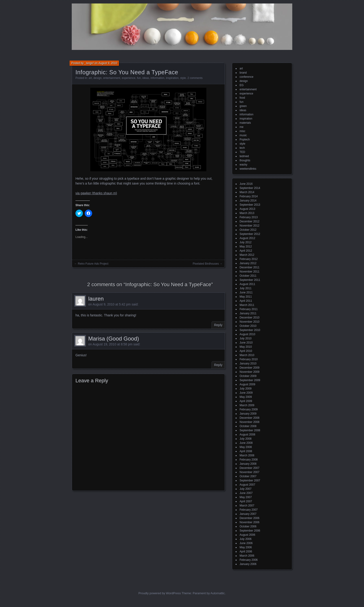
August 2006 (247, 535)
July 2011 (245, 288)
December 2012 (249, 221)
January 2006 (248, 564)
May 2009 (246, 397)
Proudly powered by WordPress (160, 593)
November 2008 (249, 422)
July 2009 (245, 389)
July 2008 (245, 439)
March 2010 (247, 355)
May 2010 (246, 347)
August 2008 (247, 435)
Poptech (245, 140)
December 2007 (249, 468)
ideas (146, 78)
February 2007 (249, 510)
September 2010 (250, 330)
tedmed (244, 156)
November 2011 (249, 272)
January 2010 (248, 364)
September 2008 (250, 430)
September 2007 (250, 480)
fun (139, 78)
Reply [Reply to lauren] (218, 325)
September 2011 (250, 280)
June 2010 (246, 343)
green (243, 106)
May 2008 (246, 447)
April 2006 (246, 552)
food (242, 98)
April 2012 (246, 251)
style (183, 78)
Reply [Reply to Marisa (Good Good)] (218, 365)
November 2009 (249, 372)
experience (129, 78)
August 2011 (247, 284)
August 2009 (247, 384)
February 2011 (249, 309)
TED (242, 152)
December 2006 (249, 518)
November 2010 (249, 322)
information (158, 78)
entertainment (112, 78)
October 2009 (248, 376)
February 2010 (249, 359)
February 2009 (249, 409)
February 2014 (249, 196)
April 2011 (246, 301)
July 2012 (245, 242)
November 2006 (249, 522)
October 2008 (248, 426)
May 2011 (246, 297)
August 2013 (247, 209)
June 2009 (246, 393)
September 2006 (250, 531)
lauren (96, 299)
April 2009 (246, 401)
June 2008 (246, 443)
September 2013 (250, 205)
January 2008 (248, 464)
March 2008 (247, 455)
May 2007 (246, 497)
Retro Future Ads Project (93, 264)
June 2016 (246, 184)
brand (243, 73)
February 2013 (249, 217)
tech (242, 148)
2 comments (195, 78)
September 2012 (250, 234)
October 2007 (248, 476)
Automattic (218, 593)
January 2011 (248, 313)
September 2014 (250, 188)
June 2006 (246, 543)
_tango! (89, 63)
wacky (243, 165)
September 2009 (250, 380)
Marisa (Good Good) (114, 339)
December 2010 (249, 318)
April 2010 (246, 351)
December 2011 (249, 267)
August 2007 (247, 485)
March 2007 (247, 506)
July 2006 (245, 539)
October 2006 (248, 526)
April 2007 (246, 501)
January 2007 (248, 514)
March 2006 (247, 556)
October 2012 (248, 230)
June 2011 (246, 292)
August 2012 (247, 238)
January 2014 (248, 201)
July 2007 (245, 489)
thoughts (245, 160)
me (242, 127)
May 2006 (246, 547)
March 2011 (247, 305)
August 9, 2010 (108, 63)
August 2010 (247, 334)
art (90, 78)
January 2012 (248, 263)
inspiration (172, 78)
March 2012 (247, 255)
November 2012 (249, 226)
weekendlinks (248, 169)
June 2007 (246, 493)
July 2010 (245, 338)
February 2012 (249, 259)
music (243, 135)
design (97, 78)
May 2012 (246, 247)
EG (242, 85)
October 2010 (248, 326)
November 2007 (249, 472)
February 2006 (249, 560)
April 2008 (246, 451)
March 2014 (247, 192)
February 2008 (249, 460)
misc (242, 131)
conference (246, 77)
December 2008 (249, 418)
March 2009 (247, 405)
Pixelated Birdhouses (206, 264)
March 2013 (247, 213)
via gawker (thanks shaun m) (96, 193)
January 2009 (248, 414)
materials (245, 123)
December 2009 (249, 368)
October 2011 (248, 276)
